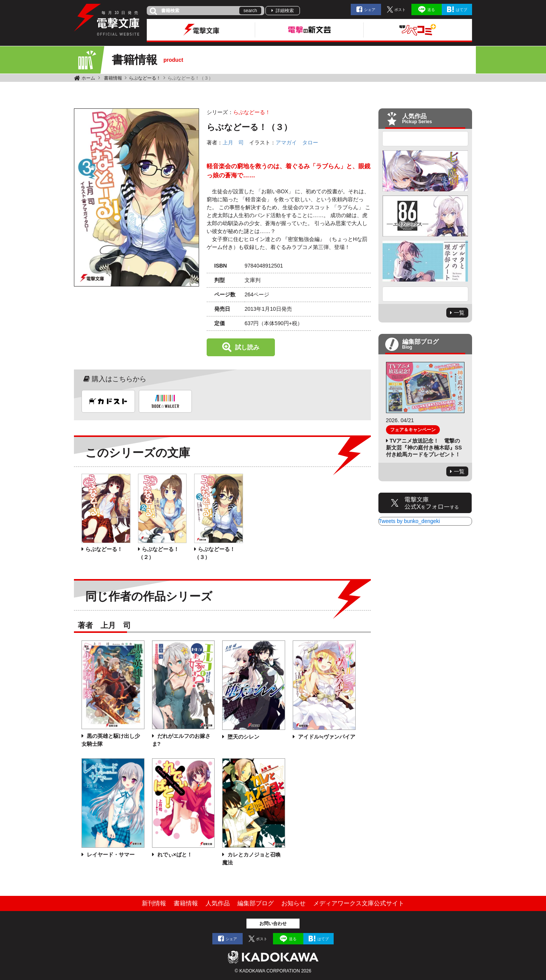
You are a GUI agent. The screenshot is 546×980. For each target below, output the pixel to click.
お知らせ (293, 903)
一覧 (459, 313)
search (250, 11)
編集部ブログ (256, 903)
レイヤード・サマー (110, 855)
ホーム (88, 78)
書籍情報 (113, 78)
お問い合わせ (273, 924)
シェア (370, 10)
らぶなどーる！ (145, 78)
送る (431, 10)
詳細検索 (285, 11)
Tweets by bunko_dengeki (409, 521)
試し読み (247, 347)
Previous (425, 139)
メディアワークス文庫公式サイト (359, 903)
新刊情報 (154, 903)
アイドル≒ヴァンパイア (326, 737)
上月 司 (233, 142)
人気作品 (218, 903)
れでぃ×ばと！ (174, 855)
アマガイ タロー (297, 142)
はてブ (461, 10)
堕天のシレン (243, 737)
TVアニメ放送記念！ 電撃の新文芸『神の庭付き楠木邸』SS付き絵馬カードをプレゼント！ (424, 448)
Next (425, 294)
